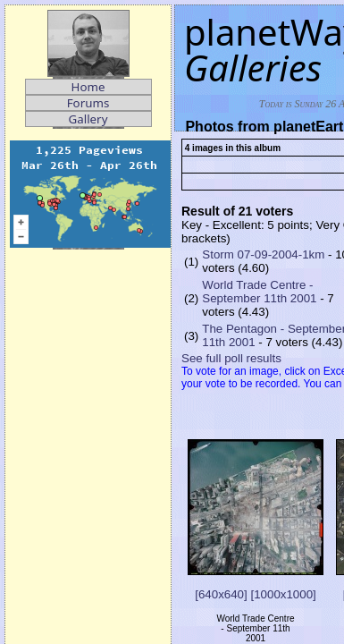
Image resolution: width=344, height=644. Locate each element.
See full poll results (231, 358)
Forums (88, 103)
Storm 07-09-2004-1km (263, 254)
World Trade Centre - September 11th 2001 (259, 292)
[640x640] (221, 594)
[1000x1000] (283, 594)
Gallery (88, 119)
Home (88, 87)
